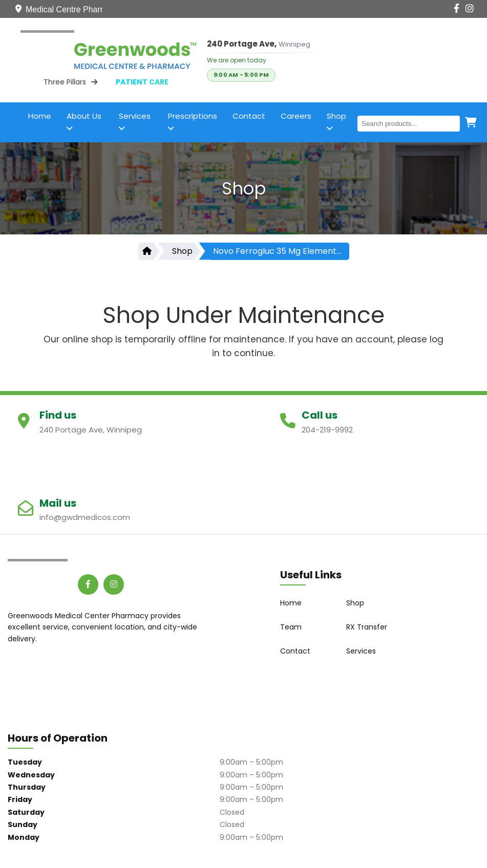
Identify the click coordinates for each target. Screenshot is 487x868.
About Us (84, 121)
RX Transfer (367, 627)
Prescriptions (193, 121)
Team (291, 627)
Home (40, 116)
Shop (336, 121)
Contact (249, 116)
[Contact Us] (390, 9)
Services (135, 121)
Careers (296, 116)
